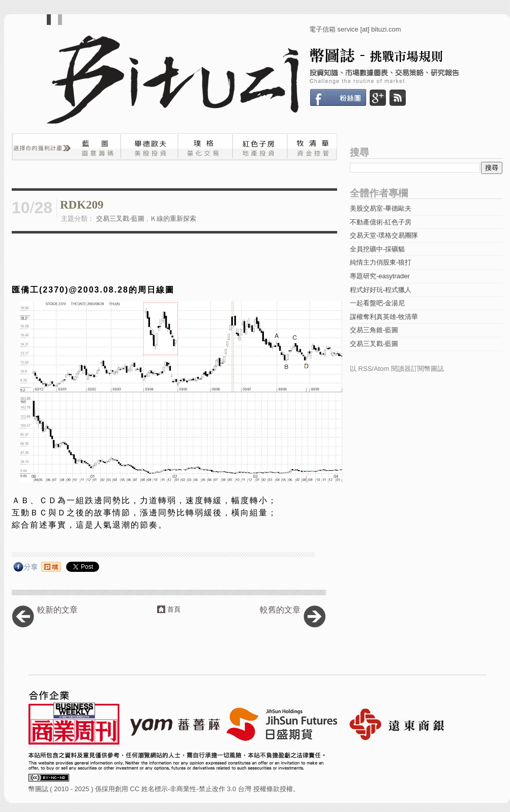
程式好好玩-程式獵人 (381, 290)
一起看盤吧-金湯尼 (377, 303)
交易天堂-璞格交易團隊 (384, 235)
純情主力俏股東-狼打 (381, 262)
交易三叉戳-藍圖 (120, 219)
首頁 (174, 609)
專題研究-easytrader (380, 276)
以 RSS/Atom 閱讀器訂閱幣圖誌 (397, 369)
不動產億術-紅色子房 (381, 222)
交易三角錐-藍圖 (374, 330)
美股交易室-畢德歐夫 (381, 208)
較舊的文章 (280, 610)
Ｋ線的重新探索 (173, 219)
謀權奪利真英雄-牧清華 (384, 317)
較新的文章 (57, 610)
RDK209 (82, 205)
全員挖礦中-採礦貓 (377, 249)
